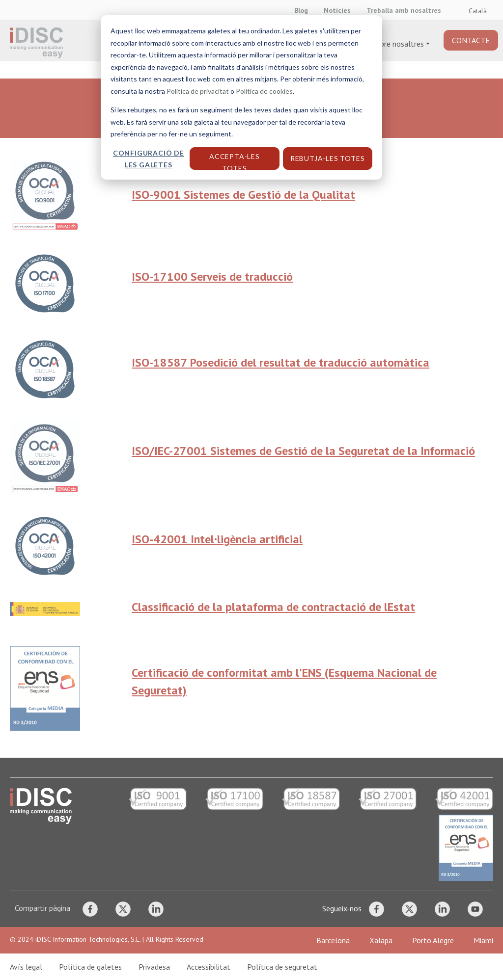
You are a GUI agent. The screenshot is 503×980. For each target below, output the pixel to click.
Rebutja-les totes (328, 158)
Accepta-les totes (235, 161)
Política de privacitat (198, 91)
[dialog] (251, 490)
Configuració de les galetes (149, 159)
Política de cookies (264, 91)
